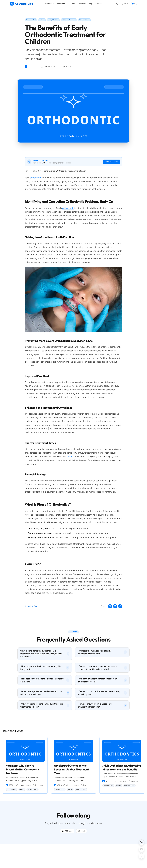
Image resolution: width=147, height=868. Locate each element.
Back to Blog (31, 606)
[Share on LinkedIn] (115, 606)
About (73, 4)
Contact (99, 4)
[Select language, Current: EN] (125, 4)
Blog (91, 4)
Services (50, 4)
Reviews (82, 4)
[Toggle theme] (117, 4)
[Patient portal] (141, 856)
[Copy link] (120, 606)
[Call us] (141, 842)
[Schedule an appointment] (141, 849)
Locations (62, 4)
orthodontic (36, 178)
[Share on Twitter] (110, 606)
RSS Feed (67, 832)
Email (81, 832)
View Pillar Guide (112, 162)
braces (70, 456)
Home (27, 171)
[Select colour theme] (134, 4)
